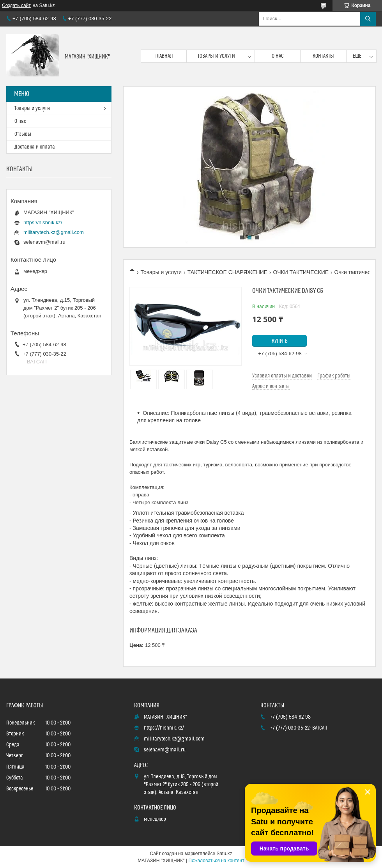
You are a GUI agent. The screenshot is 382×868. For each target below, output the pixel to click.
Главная (164, 56)
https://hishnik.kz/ (43, 222)
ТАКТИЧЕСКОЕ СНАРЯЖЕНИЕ (228, 272)
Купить (280, 341)
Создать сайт (16, 5)
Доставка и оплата (35, 147)
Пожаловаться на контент (216, 861)
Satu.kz (224, 854)
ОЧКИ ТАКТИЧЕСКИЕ (301, 272)
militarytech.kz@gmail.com (54, 232)
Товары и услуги (216, 56)
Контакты (323, 56)
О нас (278, 56)
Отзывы (23, 134)
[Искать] (368, 19)
